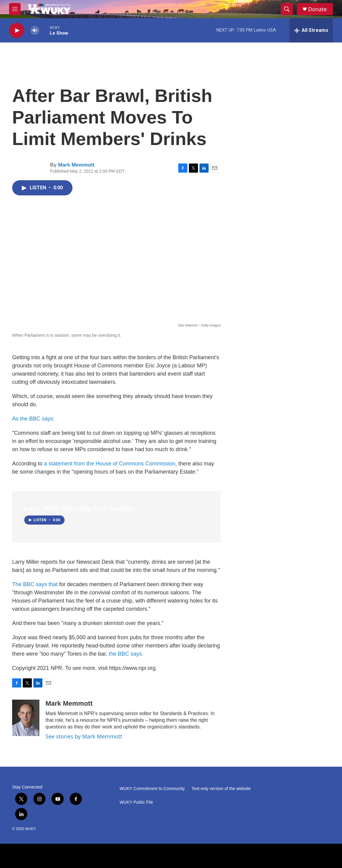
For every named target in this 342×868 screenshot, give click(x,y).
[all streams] (311, 30)
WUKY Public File (136, 802)
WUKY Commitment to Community (152, 789)
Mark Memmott (76, 165)
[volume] (35, 30)
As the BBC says (33, 419)
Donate (317, 9)
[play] (17, 30)
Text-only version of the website (221, 789)
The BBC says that (35, 584)
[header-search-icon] (287, 9)
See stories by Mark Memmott (84, 736)
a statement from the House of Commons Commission (110, 464)
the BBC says (125, 654)
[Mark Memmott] (26, 718)
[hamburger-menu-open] (15, 9)
